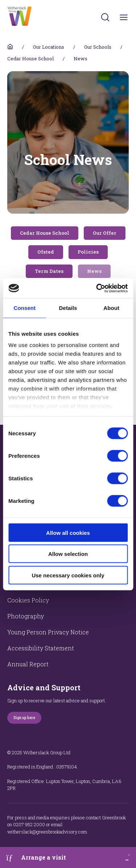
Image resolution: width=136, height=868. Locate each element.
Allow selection (68, 554)
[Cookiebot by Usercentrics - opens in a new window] (97, 288)
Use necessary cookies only (68, 575)
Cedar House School (30, 58)
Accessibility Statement (41, 648)
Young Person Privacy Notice (48, 632)
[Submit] (105, 17)
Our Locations (49, 47)
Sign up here (24, 718)
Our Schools (98, 47)
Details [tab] (68, 308)
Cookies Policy (28, 600)
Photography (26, 616)
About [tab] (111, 308)
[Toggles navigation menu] (124, 17)
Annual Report (28, 664)
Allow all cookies (68, 532)
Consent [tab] (24, 308)
